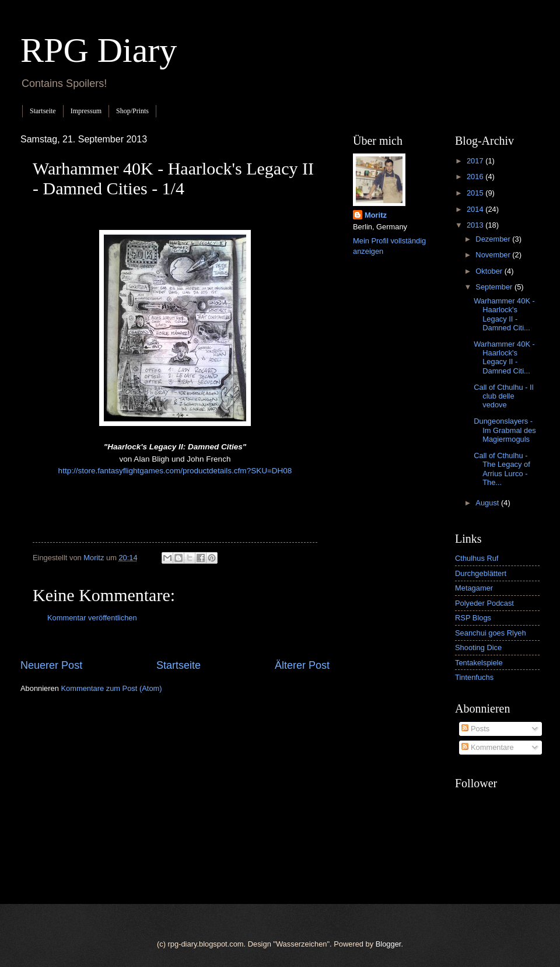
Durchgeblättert (481, 573)
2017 (476, 161)
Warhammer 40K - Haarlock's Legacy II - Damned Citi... (504, 314)
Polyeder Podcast (484, 603)
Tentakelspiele (479, 663)
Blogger (388, 944)
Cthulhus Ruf (477, 558)
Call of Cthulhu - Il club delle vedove (503, 396)
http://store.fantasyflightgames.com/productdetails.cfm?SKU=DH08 (175, 471)
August (488, 503)
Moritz (376, 215)
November (494, 255)
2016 (476, 177)
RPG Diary (99, 50)
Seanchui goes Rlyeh (491, 633)
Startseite (43, 111)
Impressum (86, 111)
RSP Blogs (473, 618)
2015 (476, 193)
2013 (476, 225)
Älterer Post (302, 665)
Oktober (490, 271)
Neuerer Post (51, 665)
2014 (476, 209)
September (495, 287)
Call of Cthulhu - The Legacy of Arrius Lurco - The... (502, 469)
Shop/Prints (132, 111)
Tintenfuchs (474, 677)
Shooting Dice (478, 647)
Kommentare (487, 747)
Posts (475, 729)
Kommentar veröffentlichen (92, 618)
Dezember (494, 239)
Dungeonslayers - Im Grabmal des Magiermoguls (505, 430)
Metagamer (474, 588)
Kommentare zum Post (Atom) (111, 688)
